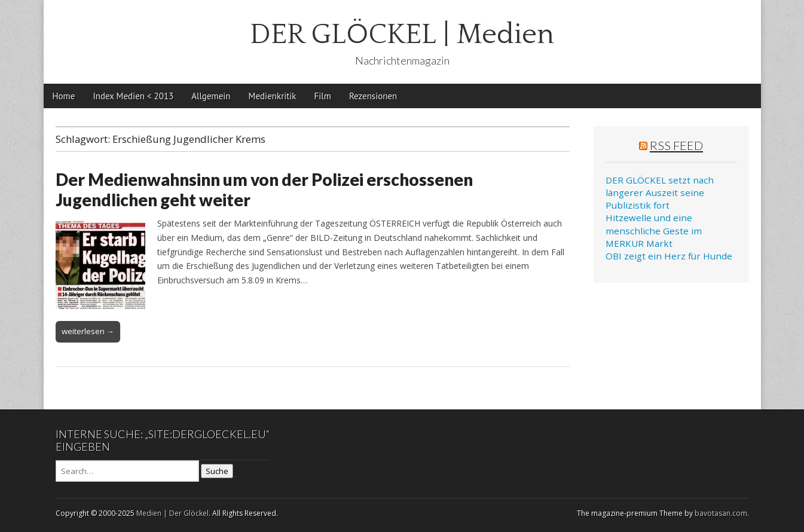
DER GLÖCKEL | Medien (402, 34)
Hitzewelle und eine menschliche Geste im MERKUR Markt (654, 230)
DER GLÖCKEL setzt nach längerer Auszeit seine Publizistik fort (660, 193)
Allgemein (211, 96)
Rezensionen (373, 96)
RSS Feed (676, 145)
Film (323, 96)
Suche (217, 471)
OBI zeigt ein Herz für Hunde (669, 256)
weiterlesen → (88, 331)
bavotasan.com (721, 513)
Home (64, 96)
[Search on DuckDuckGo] (127, 471)
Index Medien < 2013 (133, 96)
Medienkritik (273, 96)
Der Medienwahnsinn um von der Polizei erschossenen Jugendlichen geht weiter (264, 189)
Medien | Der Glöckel (172, 513)
